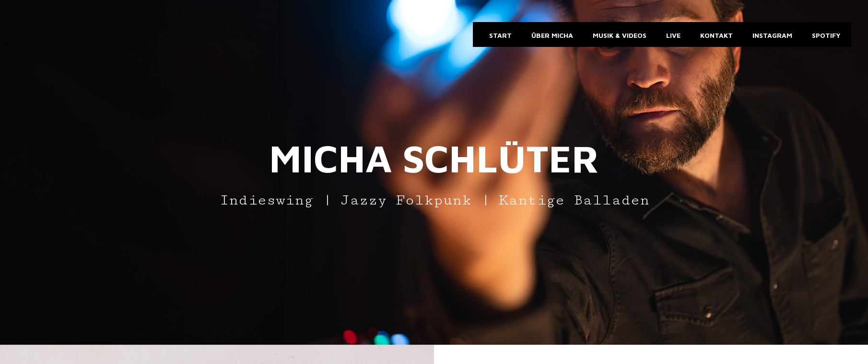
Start (499, 35)
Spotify (825, 35)
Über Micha (551, 35)
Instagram (771, 35)
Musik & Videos (619, 35)
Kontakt (716, 35)
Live (672, 35)
